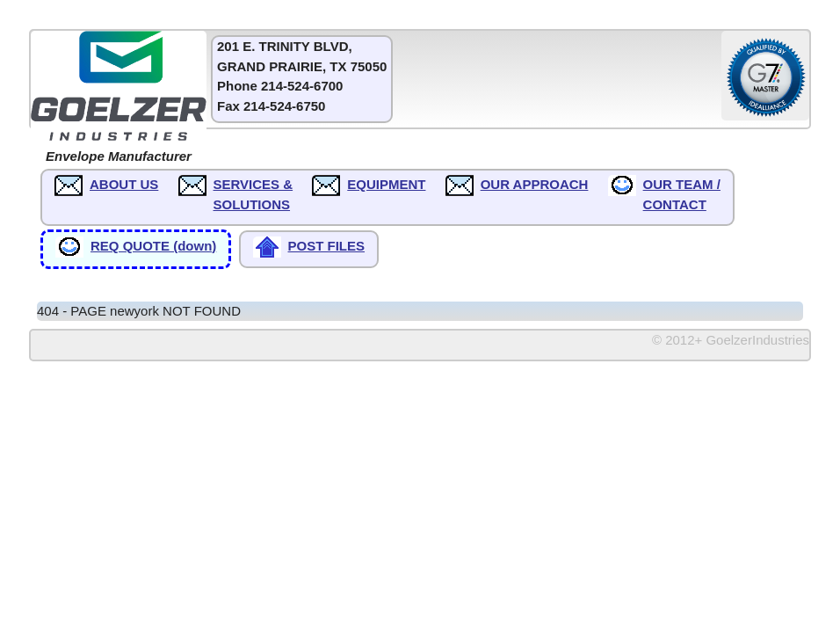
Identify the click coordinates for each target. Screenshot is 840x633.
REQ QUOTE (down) (153, 246)
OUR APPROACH (535, 184)
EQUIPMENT (386, 184)
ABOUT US (124, 184)
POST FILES (327, 246)
